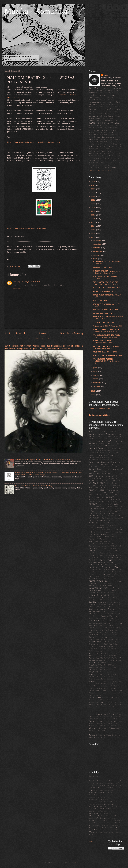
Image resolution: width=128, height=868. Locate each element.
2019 (94, 208)
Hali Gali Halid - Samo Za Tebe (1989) (34, 486)
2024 (94, 189)
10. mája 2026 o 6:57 (31, 282)
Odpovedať (18, 288)
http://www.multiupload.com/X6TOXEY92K (27, 228)
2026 (94, 182)
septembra (98, 252)
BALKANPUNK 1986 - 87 (103, 313)
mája (96, 372)
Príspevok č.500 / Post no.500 (107, 326)
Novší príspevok (15, 333)
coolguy (17, 282)
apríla (97, 375)
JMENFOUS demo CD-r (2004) (105, 352)
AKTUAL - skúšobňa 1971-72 (105, 291)
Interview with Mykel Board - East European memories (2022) (44, 460)
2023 (94, 193)
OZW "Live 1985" (100, 301)
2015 (94, 222)
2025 (94, 185)
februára (98, 383)
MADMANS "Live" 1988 (102, 268)
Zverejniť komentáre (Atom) (38, 339)
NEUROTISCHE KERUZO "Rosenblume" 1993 (102, 342)
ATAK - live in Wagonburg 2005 (107, 356)
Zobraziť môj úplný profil (101, 170)
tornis (91, 409)
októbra (97, 248)
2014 (94, 226)
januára (97, 386)
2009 (94, 395)
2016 (94, 219)
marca (96, 379)
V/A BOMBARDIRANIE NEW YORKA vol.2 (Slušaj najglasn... (106, 336)
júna (96, 368)
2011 (94, 237)
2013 (94, 230)
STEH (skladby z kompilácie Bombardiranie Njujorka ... (107, 331)
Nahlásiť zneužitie (99, 415)
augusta (97, 255)
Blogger (79, 863)
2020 (94, 204)
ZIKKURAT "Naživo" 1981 (104, 323)
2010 (94, 391)
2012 (94, 234)
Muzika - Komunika (36, 11)
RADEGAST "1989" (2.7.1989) (106, 310)
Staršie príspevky (71, 333)
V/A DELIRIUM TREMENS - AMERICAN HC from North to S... (106, 361)
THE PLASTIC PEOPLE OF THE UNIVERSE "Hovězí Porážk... (107, 283)
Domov (43, 333)
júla (96, 259)
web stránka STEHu (103, 409)
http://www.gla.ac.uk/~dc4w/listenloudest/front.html (34, 142)
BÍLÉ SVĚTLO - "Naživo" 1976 (106, 288)
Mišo (106, 75)
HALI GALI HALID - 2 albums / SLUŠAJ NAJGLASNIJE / (107, 347)
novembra (98, 244)
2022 (94, 197)
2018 (94, 211)
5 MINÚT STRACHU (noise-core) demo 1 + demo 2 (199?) (107, 272)
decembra (98, 240)
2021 (94, 200)
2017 (94, 215)
